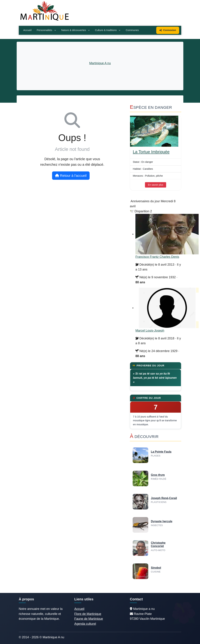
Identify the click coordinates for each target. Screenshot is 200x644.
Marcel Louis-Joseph (150, 331)
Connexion (168, 30)
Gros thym (158, 475)
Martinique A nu (100, 63)
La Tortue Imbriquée (151, 152)
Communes (132, 30)
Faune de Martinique (89, 619)
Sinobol (156, 568)
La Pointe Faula (161, 452)
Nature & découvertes (76, 30)
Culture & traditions (108, 30)
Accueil (27, 30)
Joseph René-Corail (164, 498)
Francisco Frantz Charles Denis (157, 257)
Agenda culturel (85, 624)
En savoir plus (156, 185)
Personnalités (46, 30)
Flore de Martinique (88, 614)
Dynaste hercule (162, 521)
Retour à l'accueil (71, 176)
